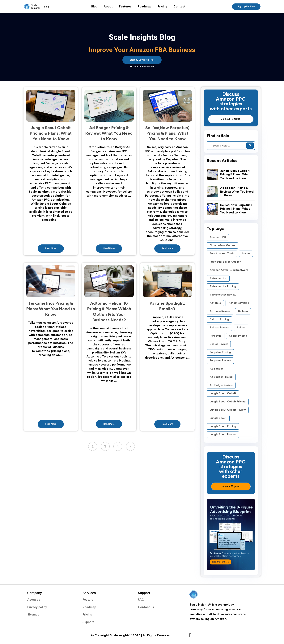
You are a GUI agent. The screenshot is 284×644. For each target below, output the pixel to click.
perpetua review (220, 361)
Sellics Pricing (238, 336)
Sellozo (243, 311)
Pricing (162, 7)
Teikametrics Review (223, 295)
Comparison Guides (222, 245)
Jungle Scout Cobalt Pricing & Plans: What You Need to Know (235, 175)
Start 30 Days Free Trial (142, 60)
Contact (179, 7)
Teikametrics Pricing (223, 287)
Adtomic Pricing (239, 303)
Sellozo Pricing (219, 319)
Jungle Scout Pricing (223, 426)
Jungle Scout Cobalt (223, 393)
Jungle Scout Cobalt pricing (228, 402)
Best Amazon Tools (222, 254)
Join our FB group (231, 119)
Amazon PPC (218, 237)
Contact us (146, 607)
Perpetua (216, 336)
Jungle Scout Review (223, 435)
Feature (88, 600)
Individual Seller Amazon (225, 262)
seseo (246, 254)
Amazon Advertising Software (229, 270)
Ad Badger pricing (221, 377)
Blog (94, 7)
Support (88, 622)
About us (34, 600)
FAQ (141, 600)
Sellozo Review (219, 328)
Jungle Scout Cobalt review (228, 410)
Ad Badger (216, 369)
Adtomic (215, 303)
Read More (51, 248)
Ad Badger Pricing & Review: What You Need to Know (237, 192)
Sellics (241, 328)
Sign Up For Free (246, 7)
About (108, 7)
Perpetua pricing (220, 352)
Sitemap (33, 615)
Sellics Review (219, 344)
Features (125, 7)
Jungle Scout (218, 418)
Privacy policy (37, 607)
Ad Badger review (221, 385)
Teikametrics (218, 278)
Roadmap (144, 7)
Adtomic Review (220, 311)
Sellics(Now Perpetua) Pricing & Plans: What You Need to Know (236, 209)
